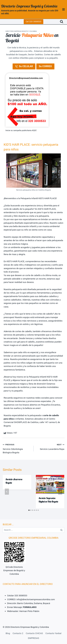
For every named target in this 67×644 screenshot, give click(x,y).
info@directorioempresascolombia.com (36, 599)
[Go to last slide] (7, 492)
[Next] (60, 492)
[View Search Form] (62, 22)
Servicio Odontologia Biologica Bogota (17, 448)
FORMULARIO (30, 607)
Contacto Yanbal (53, 633)
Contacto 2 (18, 633)
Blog (8, 633)
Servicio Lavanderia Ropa (50, 447)
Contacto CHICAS (34, 633)
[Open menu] (63, 9)
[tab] (29, 510)
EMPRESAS (33, 638)
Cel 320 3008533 (34, 22)
